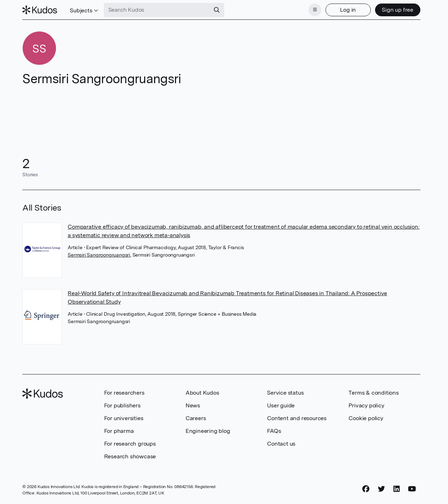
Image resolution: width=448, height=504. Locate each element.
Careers (196, 418)
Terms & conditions (373, 393)
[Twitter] (381, 489)
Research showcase (130, 456)
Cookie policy (366, 418)
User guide (281, 405)
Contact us (281, 444)
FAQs (274, 431)
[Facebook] (366, 489)
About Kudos (202, 393)
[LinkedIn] (397, 489)
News (193, 405)
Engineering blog (208, 431)
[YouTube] (412, 489)
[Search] (217, 10)
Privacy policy (366, 405)
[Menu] (315, 10)
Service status (285, 393)
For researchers (124, 393)
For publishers (122, 405)
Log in (348, 10)
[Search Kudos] (157, 10)
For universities (124, 418)
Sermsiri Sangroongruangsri (99, 255)
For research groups (130, 444)
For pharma (119, 431)
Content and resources (297, 418)
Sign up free (398, 10)
